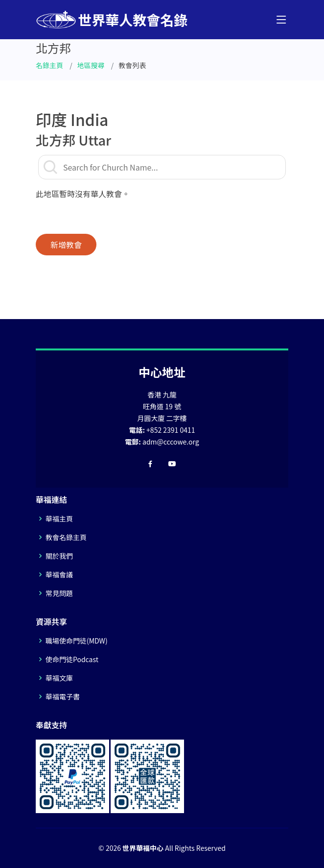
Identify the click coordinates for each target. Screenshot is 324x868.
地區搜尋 (91, 65)
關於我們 (59, 556)
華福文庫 (59, 678)
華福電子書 (63, 696)
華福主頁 (59, 519)
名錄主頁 (49, 65)
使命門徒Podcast (72, 659)
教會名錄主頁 (66, 537)
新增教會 (66, 245)
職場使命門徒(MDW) (77, 641)
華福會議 (59, 574)
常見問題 (59, 593)
